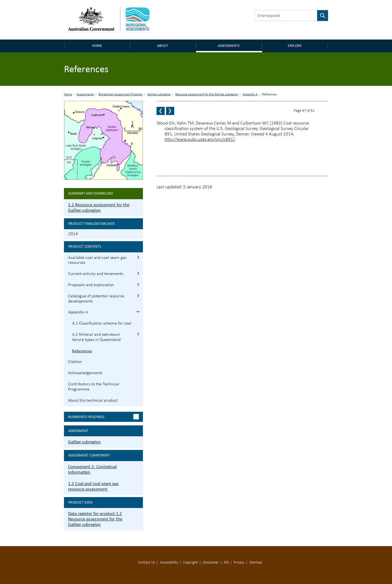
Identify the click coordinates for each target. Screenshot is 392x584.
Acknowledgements (85, 373)
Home (97, 46)
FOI (226, 563)
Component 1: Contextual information (92, 469)
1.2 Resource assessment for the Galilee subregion (99, 208)
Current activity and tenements (96, 274)
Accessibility (169, 563)
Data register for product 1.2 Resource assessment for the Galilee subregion (95, 519)
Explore (295, 46)
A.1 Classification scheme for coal (102, 323)
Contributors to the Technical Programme (94, 387)
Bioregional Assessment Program (121, 95)
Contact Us (146, 563)
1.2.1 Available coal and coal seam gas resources (138, 257)
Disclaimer (211, 563)
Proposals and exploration (91, 285)
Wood (162, 123)
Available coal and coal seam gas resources (97, 260)
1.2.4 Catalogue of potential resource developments (138, 296)
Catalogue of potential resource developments (96, 299)
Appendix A (250, 95)
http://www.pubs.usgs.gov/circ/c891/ (200, 140)
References (82, 351)
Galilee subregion (159, 95)
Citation (75, 362)
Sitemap (256, 563)
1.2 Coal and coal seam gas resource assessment (93, 486)
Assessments (229, 46)
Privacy (239, 563)
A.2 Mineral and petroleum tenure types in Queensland (96, 337)
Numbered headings (86, 417)
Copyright (190, 563)
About (163, 46)
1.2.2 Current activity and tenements (138, 273)
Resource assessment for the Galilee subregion (207, 95)
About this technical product (93, 401)
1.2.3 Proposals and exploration (138, 284)
